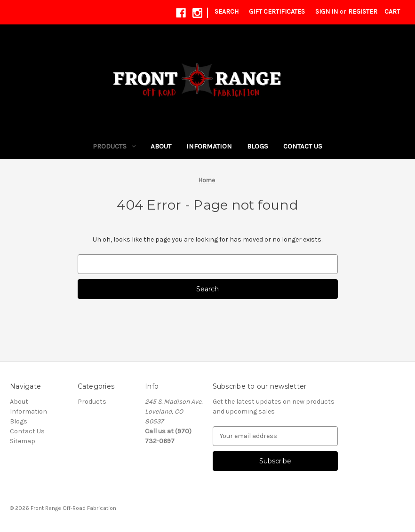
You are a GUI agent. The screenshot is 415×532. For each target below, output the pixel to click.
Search (227, 12)
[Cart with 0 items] (392, 12)
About (161, 146)
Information (209, 146)
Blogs (258, 146)
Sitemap (23, 441)
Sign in (327, 12)
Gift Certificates (277, 12)
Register (363, 12)
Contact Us (303, 146)
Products (114, 146)
